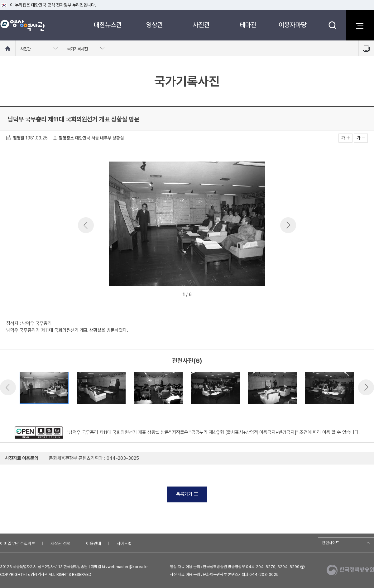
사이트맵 (124, 543)
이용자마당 (293, 25)
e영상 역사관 (22, 25)
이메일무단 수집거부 (17, 543)
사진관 (201, 25)
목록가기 (187, 494)
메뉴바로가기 (0, 0)
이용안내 (93, 543)
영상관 (155, 25)
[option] (187, 225)
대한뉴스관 (108, 25)
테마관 (248, 25)
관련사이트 (331, 543)
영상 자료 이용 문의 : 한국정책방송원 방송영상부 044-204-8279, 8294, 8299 (235, 567)
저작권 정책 (60, 543)
